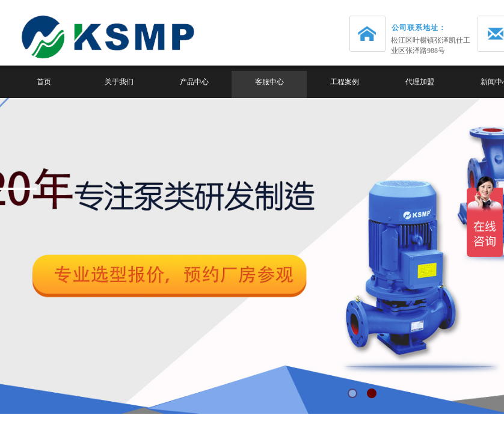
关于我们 (119, 82)
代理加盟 (420, 82)
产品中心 (194, 82)
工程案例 (345, 82)
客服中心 (269, 82)
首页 (44, 82)
